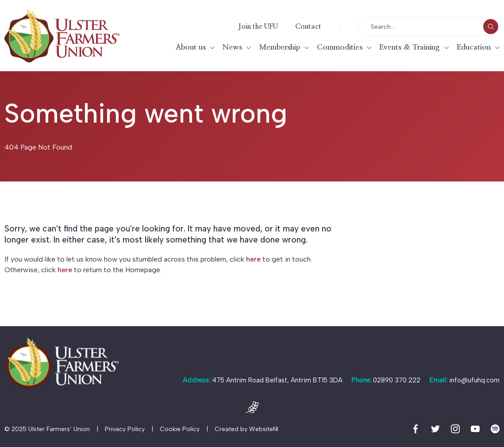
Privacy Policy (125, 429)
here (253, 259)
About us (191, 47)
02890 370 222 (397, 380)
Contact (308, 27)
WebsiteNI (264, 429)
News (232, 47)
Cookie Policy (180, 429)
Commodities (340, 47)
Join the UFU (258, 27)
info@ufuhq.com (474, 380)
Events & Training (410, 47)
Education (474, 47)
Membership (279, 47)
